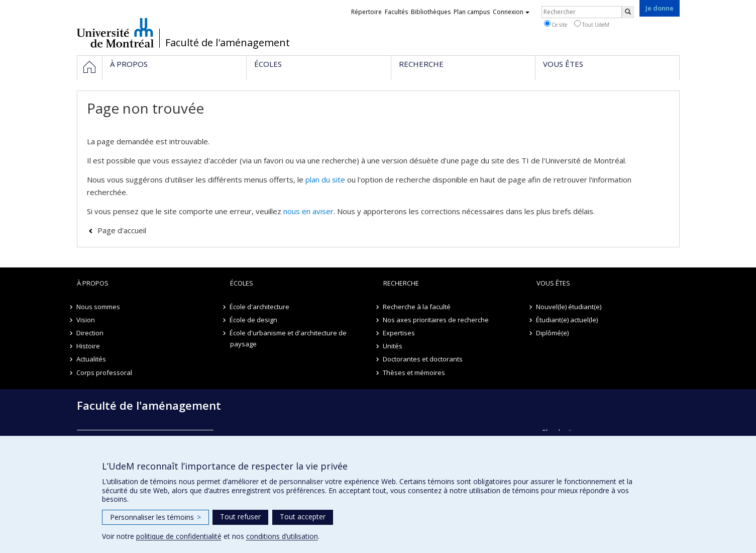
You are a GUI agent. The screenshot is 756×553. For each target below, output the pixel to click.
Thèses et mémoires (414, 373)
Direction (90, 333)
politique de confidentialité (179, 536)
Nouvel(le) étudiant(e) (569, 307)
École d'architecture (260, 307)
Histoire (89, 346)
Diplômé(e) (553, 333)
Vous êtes (553, 283)
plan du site (325, 179)
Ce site (556, 24)
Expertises (399, 333)
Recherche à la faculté (417, 307)
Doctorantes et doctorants (423, 359)
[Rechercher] (628, 12)
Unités (393, 346)
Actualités (92, 359)
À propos (93, 283)
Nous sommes (99, 307)
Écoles (242, 283)
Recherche (401, 283)
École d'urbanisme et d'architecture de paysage (289, 338)
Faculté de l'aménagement (228, 43)
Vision (86, 320)
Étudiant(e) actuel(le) (567, 320)
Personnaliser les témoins (155, 517)
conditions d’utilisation (282, 536)
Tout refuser (240, 517)
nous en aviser (308, 211)
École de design (254, 320)
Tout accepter (303, 517)
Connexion (511, 12)
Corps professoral (105, 373)
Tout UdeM (592, 24)
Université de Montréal (115, 33)
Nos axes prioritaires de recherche (436, 320)
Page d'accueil (122, 230)
